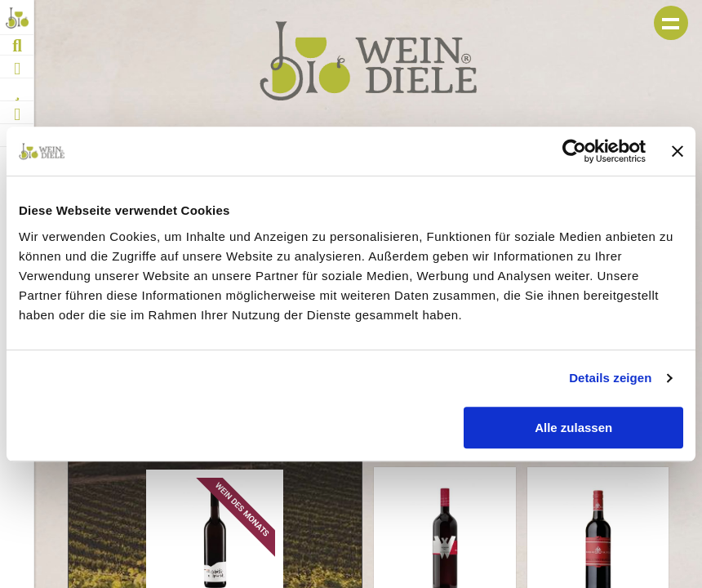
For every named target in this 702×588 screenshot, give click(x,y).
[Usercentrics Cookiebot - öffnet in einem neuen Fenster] (574, 151)
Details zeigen (610, 378)
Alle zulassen (573, 428)
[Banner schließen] (678, 151)
